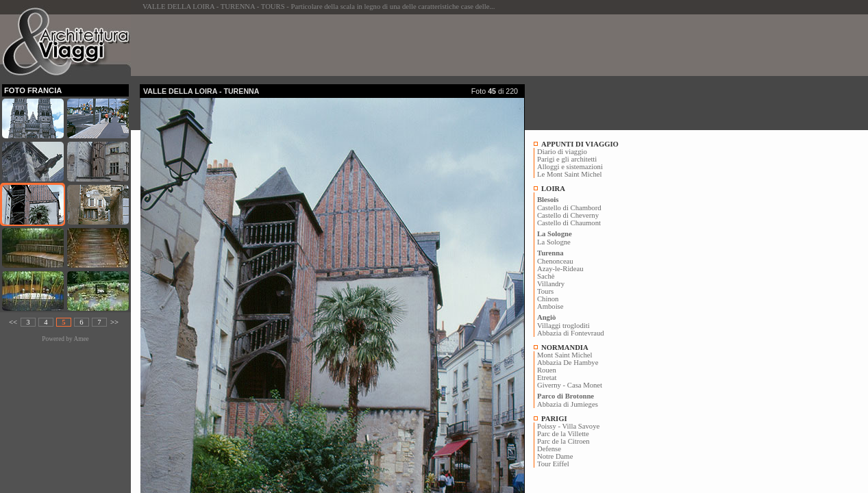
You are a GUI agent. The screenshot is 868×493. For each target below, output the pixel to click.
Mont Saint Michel (565, 355)
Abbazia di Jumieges (568, 404)
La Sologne (554, 242)
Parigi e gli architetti (567, 159)
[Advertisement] (389, 45)
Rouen (547, 370)
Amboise (550, 306)
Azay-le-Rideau (560, 269)
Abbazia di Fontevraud (571, 333)
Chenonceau (555, 261)
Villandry (551, 284)
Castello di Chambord (569, 208)
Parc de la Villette (563, 434)
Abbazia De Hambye (568, 363)
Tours (545, 291)
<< (13, 322)
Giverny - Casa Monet (570, 385)
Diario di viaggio (562, 152)
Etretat (547, 378)
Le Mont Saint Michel (569, 174)
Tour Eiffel (553, 464)
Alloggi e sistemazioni (570, 167)
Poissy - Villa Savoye (568, 426)
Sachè (546, 276)
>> (114, 322)
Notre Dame (555, 456)
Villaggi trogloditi (563, 326)
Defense (549, 449)
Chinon (548, 299)
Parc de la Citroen (563, 441)
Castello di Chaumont (569, 223)
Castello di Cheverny (568, 215)
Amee (81, 339)
